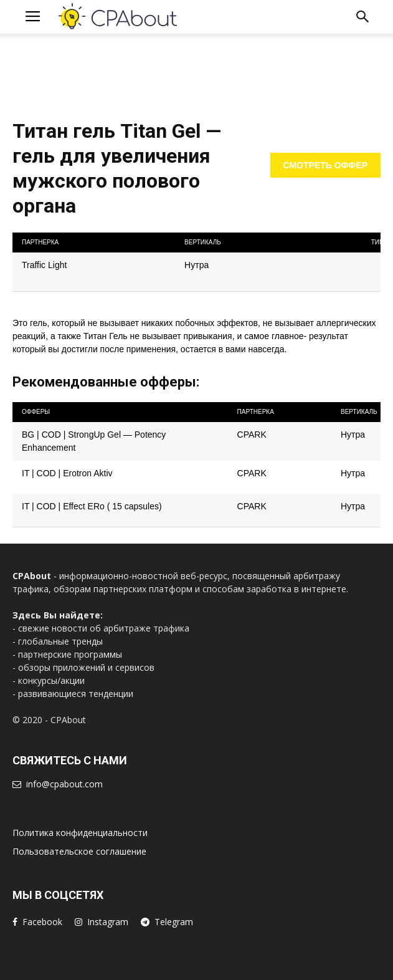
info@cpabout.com (64, 784)
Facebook (42, 922)
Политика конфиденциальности (80, 833)
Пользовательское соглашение (79, 851)
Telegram (174, 922)
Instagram (108, 922)
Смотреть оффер (326, 165)
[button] (363, 17)
